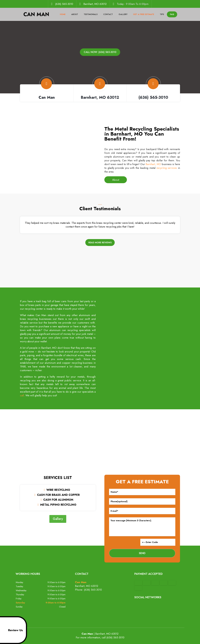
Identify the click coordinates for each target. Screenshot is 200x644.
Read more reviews (100, 243)
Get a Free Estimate (144, 14)
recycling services (167, 168)
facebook (137, 606)
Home (63, 14)
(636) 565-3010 (64, 4)
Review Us (12, 630)
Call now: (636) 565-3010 (100, 52)
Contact (108, 14)
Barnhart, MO (153, 164)
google (143, 606)
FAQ (172, 14)
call (22, 395)
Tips (162, 14)
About (75, 14)
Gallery (123, 14)
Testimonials (91, 14)
